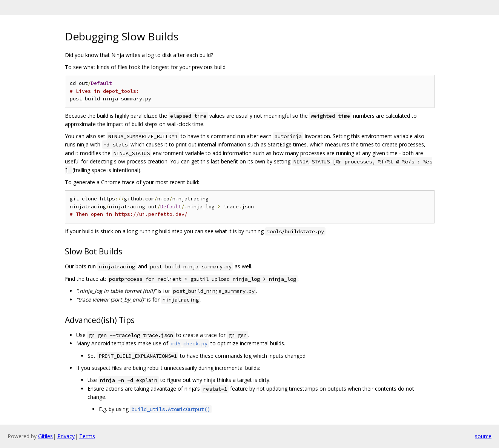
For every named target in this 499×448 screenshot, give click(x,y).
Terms (87, 436)
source (483, 436)
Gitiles (45, 436)
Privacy (66, 436)
